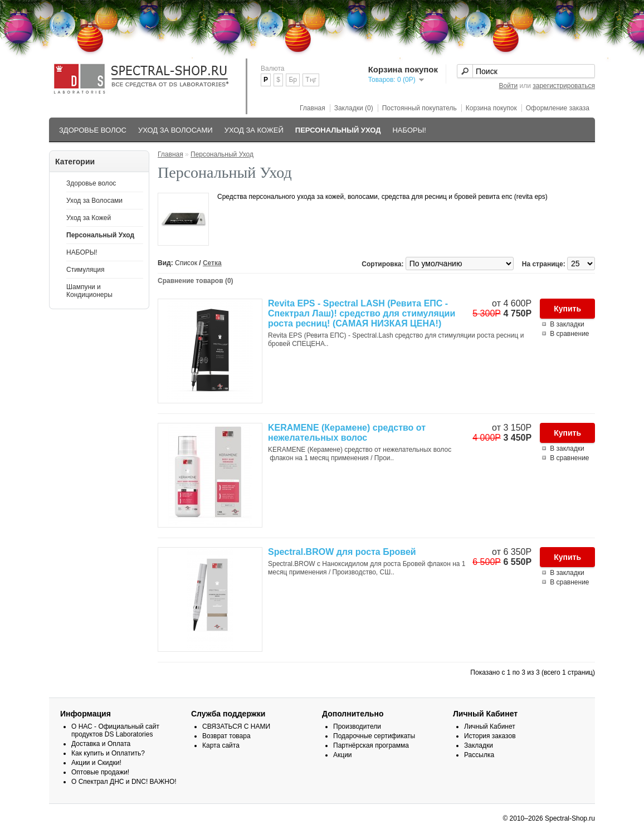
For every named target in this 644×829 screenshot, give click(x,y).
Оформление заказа (558, 108)
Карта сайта (221, 745)
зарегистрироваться (564, 86)
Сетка (212, 263)
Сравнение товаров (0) (196, 281)
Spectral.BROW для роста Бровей (342, 552)
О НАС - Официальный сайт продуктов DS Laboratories (115, 730)
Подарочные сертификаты (374, 736)
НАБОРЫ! (409, 130)
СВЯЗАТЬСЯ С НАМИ (236, 726)
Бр (293, 80)
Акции (343, 755)
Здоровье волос (93, 130)
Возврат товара (226, 736)
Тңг (311, 80)
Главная (313, 108)
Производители (357, 726)
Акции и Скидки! (96, 763)
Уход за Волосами (175, 130)
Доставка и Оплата (101, 744)
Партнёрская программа (371, 745)
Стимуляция (86, 270)
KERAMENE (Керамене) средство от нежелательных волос (347, 433)
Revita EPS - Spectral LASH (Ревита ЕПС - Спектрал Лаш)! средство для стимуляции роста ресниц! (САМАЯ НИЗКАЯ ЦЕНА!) (362, 313)
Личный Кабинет (490, 726)
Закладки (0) (354, 108)
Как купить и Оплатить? (108, 753)
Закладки (479, 745)
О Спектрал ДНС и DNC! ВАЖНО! (124, 782)
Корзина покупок (491, 108)
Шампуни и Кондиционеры (89, 291)
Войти (509, 86)
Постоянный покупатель (419, 108)
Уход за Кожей (254, 130)
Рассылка (479, 755)
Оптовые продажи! (100, 772)
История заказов (490, 736)
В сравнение (569, 334)
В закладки (567, 324)
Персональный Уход (338, 130)
